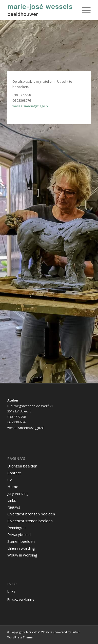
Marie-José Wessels (39, 632)
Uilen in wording (21, 548)
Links (12, 500)
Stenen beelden (21, 541)
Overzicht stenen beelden (30, 521)
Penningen (16, 528)
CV (10, 480)
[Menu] (84, 10)
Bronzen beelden (22, 466)
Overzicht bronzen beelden (31, 514)
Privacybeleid (19, 534)
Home (13, 486)
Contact (14, 473)
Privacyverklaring (21, 599)
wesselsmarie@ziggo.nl (31, 106)
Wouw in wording (22, 555)
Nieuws (14, 507)
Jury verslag (18, 493)
